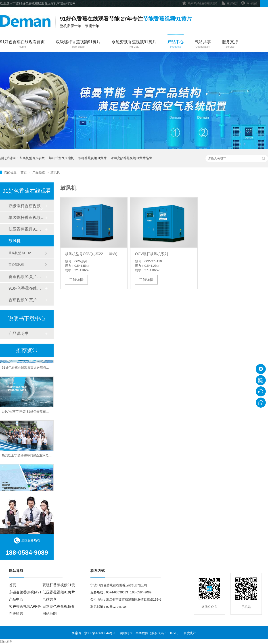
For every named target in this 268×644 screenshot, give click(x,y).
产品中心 (176, 44)
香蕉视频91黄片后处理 (27, 277)
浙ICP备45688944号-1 (100, 633)
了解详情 (76, 280)
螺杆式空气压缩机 (61, 158)
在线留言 (229, 3)
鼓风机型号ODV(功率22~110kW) (91, 254)
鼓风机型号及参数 (32, 158)
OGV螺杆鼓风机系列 (151, 254)
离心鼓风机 (16, 264)
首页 (24, 172)
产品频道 (39, 172)
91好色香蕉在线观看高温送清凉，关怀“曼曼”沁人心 (37, 369)
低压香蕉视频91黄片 (27, 229)
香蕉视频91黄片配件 (27, 300)
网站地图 (249, 3)
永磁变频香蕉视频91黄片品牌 (131, 158)
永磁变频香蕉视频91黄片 (134, 44)
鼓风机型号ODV (20, 253)
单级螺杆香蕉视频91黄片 (27, 218)
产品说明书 (19, 334)
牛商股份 (142, 633)
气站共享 (203, 44)
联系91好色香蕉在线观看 (200, 3)
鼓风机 (55, 172)
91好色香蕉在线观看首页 (22, 44)
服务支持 (230, 44)
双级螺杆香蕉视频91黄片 (78, 44)
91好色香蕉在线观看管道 (27, 288)
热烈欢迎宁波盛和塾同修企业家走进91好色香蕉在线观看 (41, 456)
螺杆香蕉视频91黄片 (92, 158)
